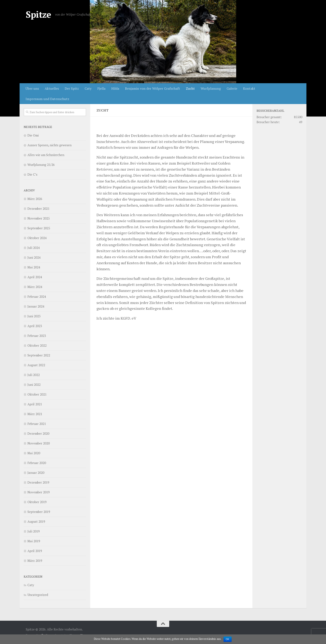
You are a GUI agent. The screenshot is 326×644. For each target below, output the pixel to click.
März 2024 (35, 287)
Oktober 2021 (37, 394)
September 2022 (39, 355)
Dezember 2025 (38, 208)
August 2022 (36, 365)
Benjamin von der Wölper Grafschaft (153, 88)
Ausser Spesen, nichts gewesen (49, 145)
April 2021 (35, 404)
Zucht (190, 88)
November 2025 (39, 218)
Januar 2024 (36, 306)
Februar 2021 (37, 424)
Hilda (115, 88)
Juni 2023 (34, 316)
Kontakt (249, 88)
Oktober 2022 (37, 345)
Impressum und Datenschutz (47, 99)
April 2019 (35, 551)
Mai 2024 (34, 267)
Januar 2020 (36, 473)
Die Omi (33, 135)
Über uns (32, 88)
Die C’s (32, 174)
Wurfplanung (211, 88)
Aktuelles (52, 88)
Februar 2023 (37, 336)
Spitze (38, 14)
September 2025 (39, 228)
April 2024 (35, 277)
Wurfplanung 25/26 (41, 165)
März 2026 (35, 199)
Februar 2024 (37, 297)
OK (228, 639)
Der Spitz (72, 88)
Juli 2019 (34, 531)
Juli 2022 (34, 375)
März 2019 (35, 561)
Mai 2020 (34, 453)
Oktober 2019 (37, 502)
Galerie (232, 88)
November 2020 (39, 443)
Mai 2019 (34, 541)
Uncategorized (38, 595)
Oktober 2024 (37, 238)
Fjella (101, 88)
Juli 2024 (34, 248)
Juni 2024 (34, 257)
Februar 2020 (37, 463)
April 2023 (35, 326)
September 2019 (39, 512)
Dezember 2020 (38, 433)
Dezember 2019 (38, 482)
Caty (88, 88)
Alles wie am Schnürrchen (46, 155)
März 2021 (35, 414)
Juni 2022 (34, 385)
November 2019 (39, 492)
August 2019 (36, 521)
